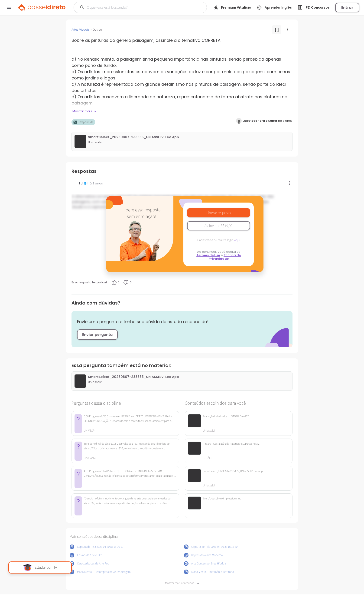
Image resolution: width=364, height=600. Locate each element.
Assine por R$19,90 (219, 226)
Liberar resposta (219, 213)
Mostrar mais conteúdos (182, 583)
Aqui (237, 240)
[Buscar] (134, 7)
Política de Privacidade (225, 257)
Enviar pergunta (97, 335)
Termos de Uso (208, 255)
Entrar (347, 8)
